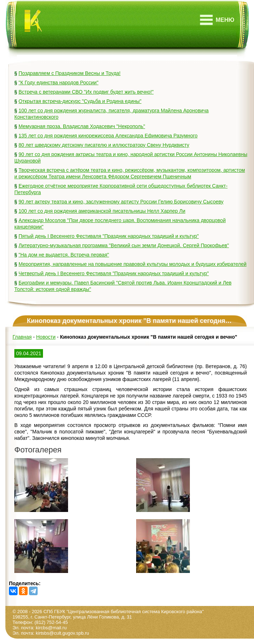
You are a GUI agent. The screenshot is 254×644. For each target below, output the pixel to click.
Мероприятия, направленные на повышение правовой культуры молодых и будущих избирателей (133, 264)
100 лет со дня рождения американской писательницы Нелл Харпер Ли (102, 211)
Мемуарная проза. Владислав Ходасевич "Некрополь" (82, 126)
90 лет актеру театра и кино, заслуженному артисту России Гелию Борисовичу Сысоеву (121, 202)
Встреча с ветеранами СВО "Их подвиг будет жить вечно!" (86, 92)
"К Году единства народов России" (59, 83)
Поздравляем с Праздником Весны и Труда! (70, 73)
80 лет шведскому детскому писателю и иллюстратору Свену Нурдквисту (104, 145)
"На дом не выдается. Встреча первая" (64, 255)
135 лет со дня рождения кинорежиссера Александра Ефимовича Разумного (108, 136)
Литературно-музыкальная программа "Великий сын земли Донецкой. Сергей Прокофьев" (124, 245)
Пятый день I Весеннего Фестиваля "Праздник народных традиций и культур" (109, 236)
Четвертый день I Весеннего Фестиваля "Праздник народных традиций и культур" (114, 273)
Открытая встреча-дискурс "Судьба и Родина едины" (80, 101)
